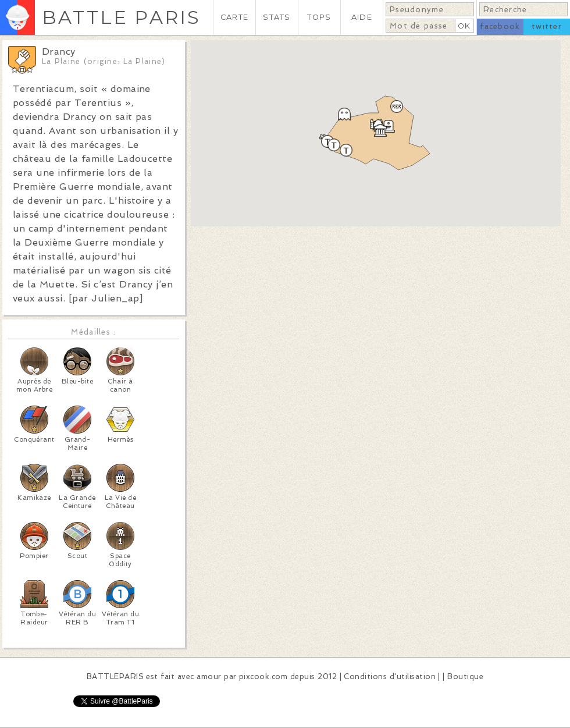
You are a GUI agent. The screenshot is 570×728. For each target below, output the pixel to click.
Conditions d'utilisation (390, 676)
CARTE (234, 17)
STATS (277, 17)
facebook (500, 26)
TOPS (319, 17)
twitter (547, 26)
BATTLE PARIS (121, 17)
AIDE (362, 17)
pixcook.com (263, 676)
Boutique (465, 676)
